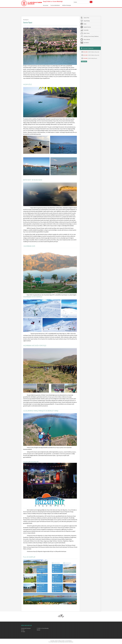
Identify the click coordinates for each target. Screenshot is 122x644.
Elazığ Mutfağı (85, 21)
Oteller (83, 24)
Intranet (23, 630)
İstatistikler (85, 30)
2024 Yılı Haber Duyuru (93, 58)
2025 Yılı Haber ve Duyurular (94, 55)
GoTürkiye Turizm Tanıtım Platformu (90, 36)
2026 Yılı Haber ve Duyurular (94, 52)
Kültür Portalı (85, 33)
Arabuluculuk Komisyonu (26, 628)
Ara (91, 2)
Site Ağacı (23, 632)
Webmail (38, 630)
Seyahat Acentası (86, 27)
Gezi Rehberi (85, 43)
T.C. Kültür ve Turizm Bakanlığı (43, 628)
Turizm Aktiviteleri (55, 5)
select (89, 2)
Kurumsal (46, 5)
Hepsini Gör (84, 61)
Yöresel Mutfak (85, 39)
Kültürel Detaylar (67, 5)
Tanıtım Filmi (85, 18)
